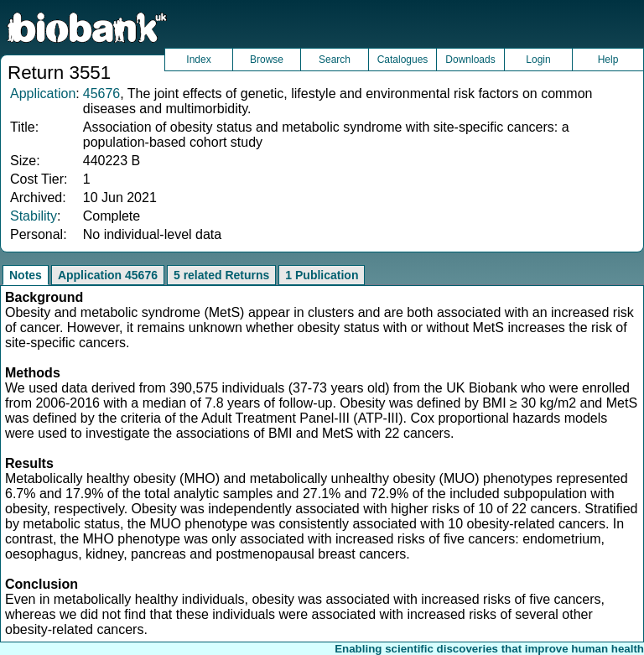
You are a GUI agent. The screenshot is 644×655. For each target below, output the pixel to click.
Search (335, 60)
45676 (102, 94)
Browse (267, 60)
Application (43, 94)
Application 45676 (108, 275)
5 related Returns (221, 275)
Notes (26, 275)
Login (538, 60)
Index (198, 60)
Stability (34, 216)
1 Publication (322, 275)
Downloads (470, 60)
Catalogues (403, 60)
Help (608, 60)
